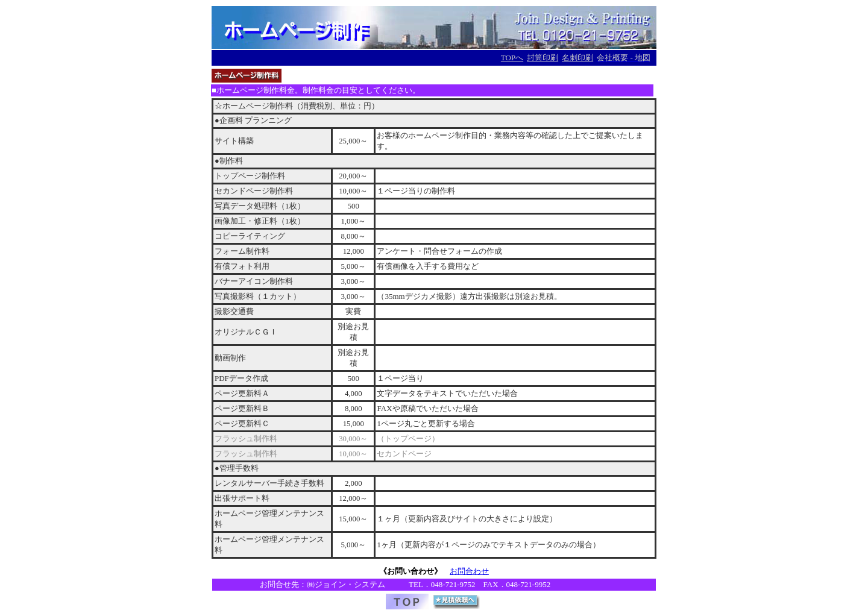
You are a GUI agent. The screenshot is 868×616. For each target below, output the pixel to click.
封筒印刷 (542, 58)
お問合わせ (469, 571)
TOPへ (512, 58)
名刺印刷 (577, 58)
